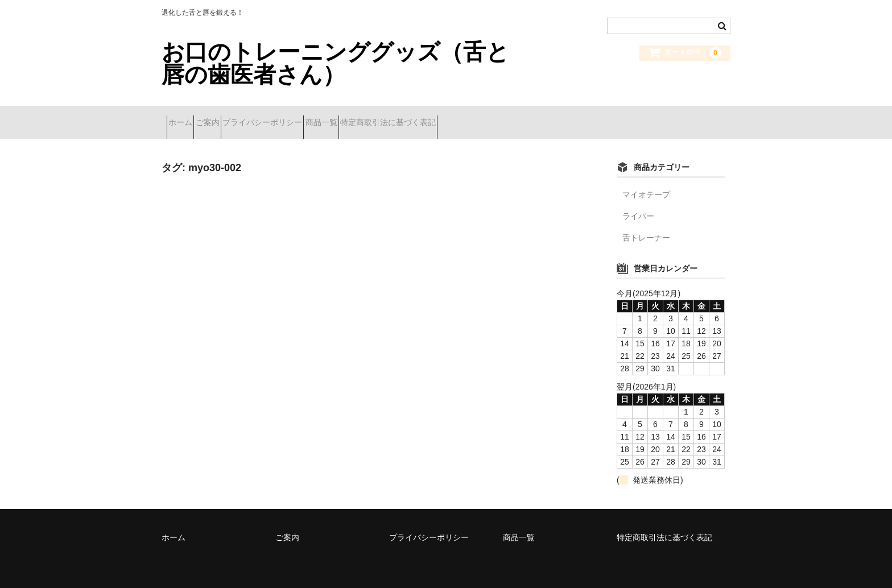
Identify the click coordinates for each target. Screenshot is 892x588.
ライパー (638, 207)
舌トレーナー (646, 229)
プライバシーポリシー (308, 118)
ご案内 (233, 118)
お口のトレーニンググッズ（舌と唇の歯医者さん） (335, 63)
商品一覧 (387, 118)
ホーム (185, 118)
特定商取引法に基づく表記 (474, 118)
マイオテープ (646, 185)
